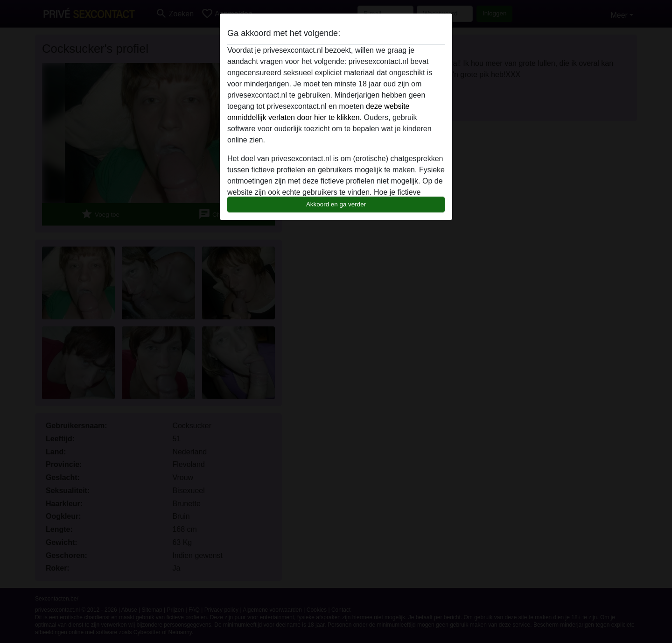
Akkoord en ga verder (336, 204)
